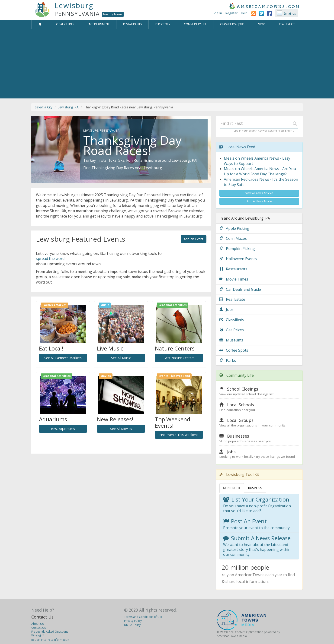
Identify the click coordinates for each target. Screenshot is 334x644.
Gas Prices (232, 330)
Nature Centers (175, 348)
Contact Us (42, 617)
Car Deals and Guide (240, 289)
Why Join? (37, 636)
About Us (37, 624)
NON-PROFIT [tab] (232, 488)
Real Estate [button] (287, 24)
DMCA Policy (132, 625)
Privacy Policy (133, 621)
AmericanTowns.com (264, 6)
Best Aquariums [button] (63, 429)
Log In (217, 13)
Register (231, 13)
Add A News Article (259, 201)
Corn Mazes (233, 238)
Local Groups (240, 420)
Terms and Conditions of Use (143, 617)
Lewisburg (74, 5)
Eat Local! (51, 348)
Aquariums (53, 419)
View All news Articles (259, 193)
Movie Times (234, 279)
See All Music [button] (121, 358)
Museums (231, 340)
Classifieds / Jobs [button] (232, 24)
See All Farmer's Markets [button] (63, 358)
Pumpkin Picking (237, 249)
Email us (290, 13)
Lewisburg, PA (68, 107)
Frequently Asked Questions (50, 632)
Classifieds (232, 320)
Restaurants (233, 269)
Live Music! (111, 348)
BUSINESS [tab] (255, 488)
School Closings (243, 389)
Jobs (226, 309)
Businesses (238, 436)
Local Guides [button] (64, 24)
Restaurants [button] (132, 24)
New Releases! (115, 419)
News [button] (262, 24)
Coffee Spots (234, 350)
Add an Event (194, 239)
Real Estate (232, 299)
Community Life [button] (195, 24)
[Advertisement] (167, 64)
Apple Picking (234, 228)
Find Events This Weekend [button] (179, 435)
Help (244, 13)
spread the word (50, 259)
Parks (228, 360)
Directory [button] (163, 24)
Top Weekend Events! (173, 422)
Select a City (44, 107)
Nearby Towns (113, 14)
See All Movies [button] (121, 429)
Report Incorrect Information (50, 640)
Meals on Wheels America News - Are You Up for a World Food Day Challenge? (260, 171)
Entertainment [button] (99, 24)
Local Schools (241, 405)
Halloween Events (238, 259)
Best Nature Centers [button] (179, 358)
